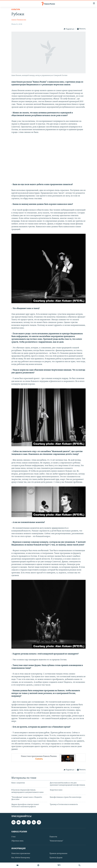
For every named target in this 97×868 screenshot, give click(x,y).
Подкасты (53, 837)
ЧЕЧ (59, 865)
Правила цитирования (58, 854)
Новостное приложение (21, 854)
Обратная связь (17, 841)
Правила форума (56, 858)
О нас (14, 837)
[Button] (69, 29)
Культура (16, 10)
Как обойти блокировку (21, 858)
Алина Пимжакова (19, 20)
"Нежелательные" (56, 841)
